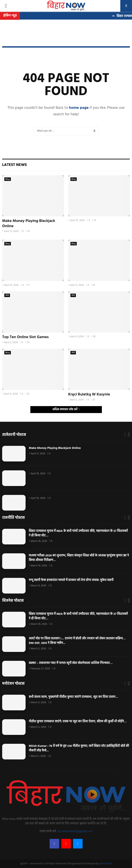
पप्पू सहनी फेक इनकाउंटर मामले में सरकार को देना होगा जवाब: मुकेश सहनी (72, 580)
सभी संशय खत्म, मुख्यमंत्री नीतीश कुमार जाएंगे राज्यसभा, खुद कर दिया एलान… (74, 697)
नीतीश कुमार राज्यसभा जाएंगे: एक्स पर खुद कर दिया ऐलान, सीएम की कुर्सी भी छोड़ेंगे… (78, 722)
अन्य (7, 295)
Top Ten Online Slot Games (25, 337)
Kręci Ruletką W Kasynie (89, 394)
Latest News (14, 165)
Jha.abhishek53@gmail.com (75, 831)
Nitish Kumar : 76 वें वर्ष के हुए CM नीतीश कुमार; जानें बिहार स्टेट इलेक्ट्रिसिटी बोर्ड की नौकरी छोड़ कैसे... (79, 748)
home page (79, 108)
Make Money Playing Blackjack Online (29, 223)
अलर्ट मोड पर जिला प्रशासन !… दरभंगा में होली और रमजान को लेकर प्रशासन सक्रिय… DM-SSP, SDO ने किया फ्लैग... (77, 641)
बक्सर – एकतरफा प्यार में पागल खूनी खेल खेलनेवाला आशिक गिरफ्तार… (71, 663)
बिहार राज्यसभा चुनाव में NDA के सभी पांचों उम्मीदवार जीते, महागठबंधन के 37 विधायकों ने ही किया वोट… (78, 533)
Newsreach (106, 864)
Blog (8, 179)
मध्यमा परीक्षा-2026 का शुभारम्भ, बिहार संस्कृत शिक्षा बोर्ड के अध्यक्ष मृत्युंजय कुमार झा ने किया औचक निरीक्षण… (79, 558)
